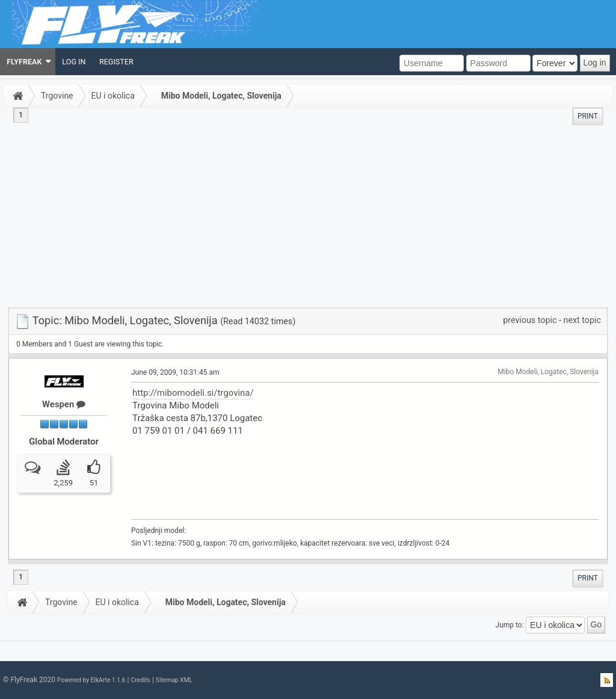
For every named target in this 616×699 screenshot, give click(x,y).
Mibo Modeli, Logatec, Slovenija (221, 96)
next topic (582, 320)
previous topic (530, 320)
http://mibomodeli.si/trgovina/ (193, 393)
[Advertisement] (308, 217)
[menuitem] (28, 62)
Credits (140, 680)
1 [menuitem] (21, 115)
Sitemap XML (174, 680)
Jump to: (510, 624)
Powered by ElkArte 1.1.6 (91, 680)
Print (588, 116)
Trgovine (57, 96)
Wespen (64, 404)
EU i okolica (113, 96)
